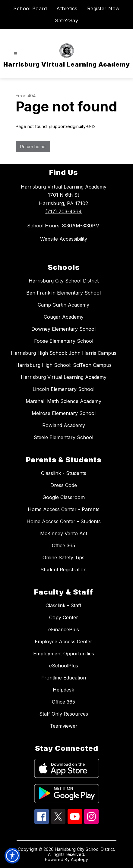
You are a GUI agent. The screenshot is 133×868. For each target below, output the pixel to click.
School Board (30, 8)
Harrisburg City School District (64, 281)
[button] (12, 856)
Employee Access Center (63, 642)
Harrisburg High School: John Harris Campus (64, 353)
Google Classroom (64, 497)
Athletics (67, 8)
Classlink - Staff (63, 605)
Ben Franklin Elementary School (63, 293)
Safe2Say (66, 20)
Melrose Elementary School (64, 413)
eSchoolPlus (64, 666)
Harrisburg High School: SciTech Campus (63, 365)
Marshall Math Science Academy (63, 401)
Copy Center (64, 617)
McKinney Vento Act (64, 533)
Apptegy (79, 859)
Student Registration (63, 570)
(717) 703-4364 (63, 211)
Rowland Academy (64, 425)
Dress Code (64, 485)
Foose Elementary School (64, 341)
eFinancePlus (64, 629)
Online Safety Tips (63, 557)
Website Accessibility (64, 239)
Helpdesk (63, 690)
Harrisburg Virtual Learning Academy (64, 377)
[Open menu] (16, 54)
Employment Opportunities (64, 654)
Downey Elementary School (63, 329)
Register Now (103, 8)
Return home (33, 147)
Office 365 (63, 545)
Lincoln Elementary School (63, 389)
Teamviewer (64, 726)
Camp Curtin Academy (63, 305)
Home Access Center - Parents (64, 509)
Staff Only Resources (64, 714)
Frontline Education (64, 678)
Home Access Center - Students (64, 521)
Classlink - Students (64, 473)
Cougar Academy (64, 317)
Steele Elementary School (63, 437)
